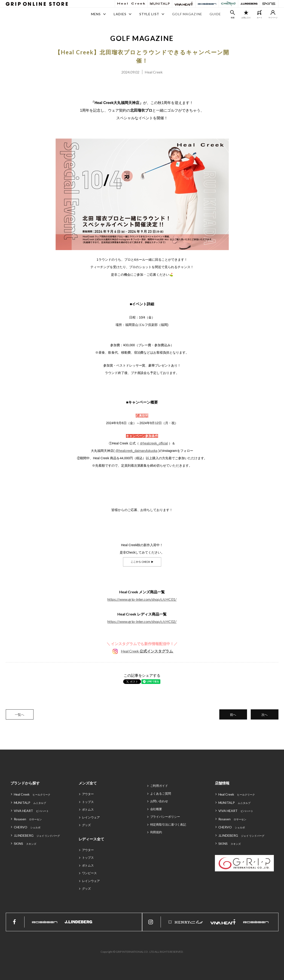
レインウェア (91, 817)
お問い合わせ (159, 801)
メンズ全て (88, 783)
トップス (88, 802)
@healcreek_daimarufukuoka (136, 451)
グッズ (87, 825)
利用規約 (156, 832)
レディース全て (92, 839)
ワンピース (90, 873)
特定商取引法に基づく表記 (168, 824)
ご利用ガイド (159, 786)
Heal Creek (147, 651)
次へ (265, 715)
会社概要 (156, 809)
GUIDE (215, 14)
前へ (233, 715)
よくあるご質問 (161, 793)
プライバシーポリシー (165, 817)
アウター (88, 794)
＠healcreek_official (154, 443)
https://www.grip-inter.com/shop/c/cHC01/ (142, 599)
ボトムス (88, 809)
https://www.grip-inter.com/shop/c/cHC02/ (142, 621)
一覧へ (20, 715)
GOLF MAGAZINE (187, 14)
